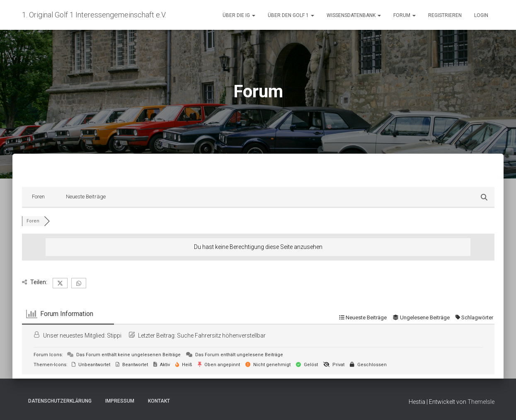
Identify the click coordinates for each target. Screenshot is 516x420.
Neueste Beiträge (86, 197)
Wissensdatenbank (354, 15)
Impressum (120, 401)
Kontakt (159, 401)
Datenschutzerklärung (60, 401)
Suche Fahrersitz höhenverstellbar (221, 336)
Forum (405, 15)
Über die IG (239, 15)
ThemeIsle (481, 402)
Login (481, 15)
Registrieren (445, 15)
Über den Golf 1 (291, 15)
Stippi (114, 336)
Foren (38, 197)
